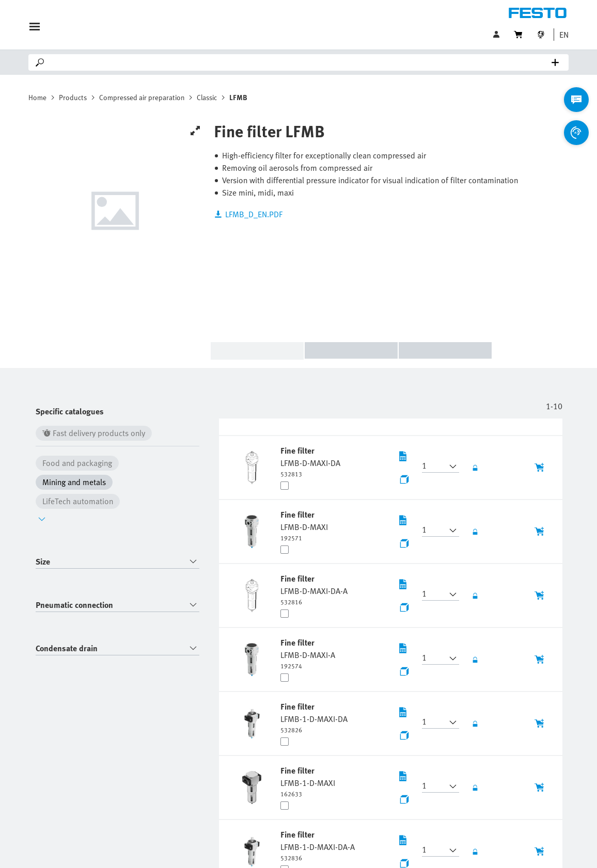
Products (73, 97)
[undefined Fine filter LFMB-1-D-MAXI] (308, 781)
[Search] (301, 62)
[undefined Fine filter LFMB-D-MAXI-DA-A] (314, 589)
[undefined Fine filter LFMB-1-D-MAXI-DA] (314, 717)
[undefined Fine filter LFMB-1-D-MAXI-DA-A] (318, 845)
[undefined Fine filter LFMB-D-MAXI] (304, 525)
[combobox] (117, 562)
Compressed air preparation (142, 97)
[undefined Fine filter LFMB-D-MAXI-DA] (310, 461)
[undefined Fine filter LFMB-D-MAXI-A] (308, 653)
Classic (207, 97)
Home (37, 97)
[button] (561, 35)
